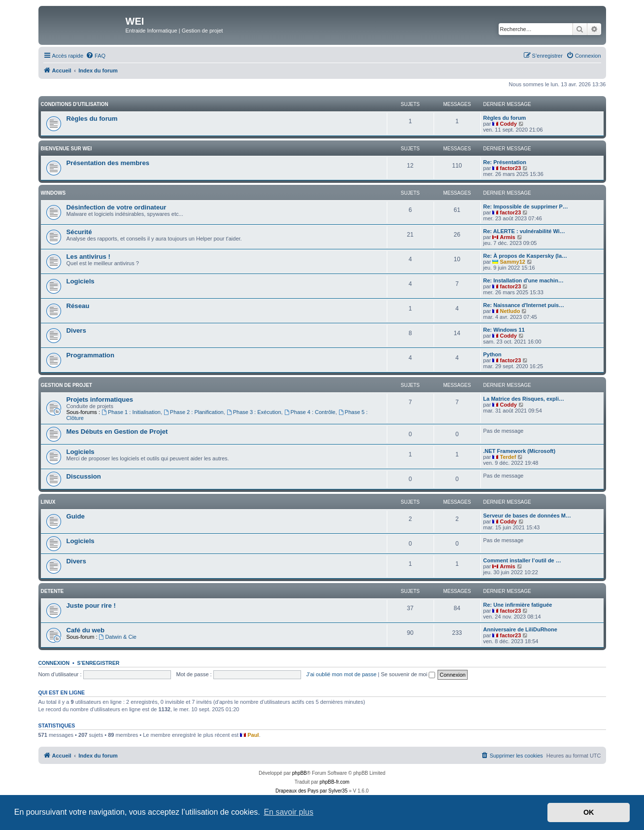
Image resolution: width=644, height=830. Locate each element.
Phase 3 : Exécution (254, 412)
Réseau (78, 306)
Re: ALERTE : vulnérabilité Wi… (524, 231)
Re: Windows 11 (504, 330)
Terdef (508, 457)
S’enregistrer (98, 663)
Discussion (84, 476)
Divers (76, 330)
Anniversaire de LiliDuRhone (520, 629)
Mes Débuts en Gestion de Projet (117, 432)
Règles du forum (92, 119)
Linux (48, 502)
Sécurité (79, 232)
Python (492, 354)
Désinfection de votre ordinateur (117, 207)
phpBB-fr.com (335, 782)
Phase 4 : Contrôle (310, 412)
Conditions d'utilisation (75, 104)
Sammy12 (513, 262)
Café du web (86, 630)
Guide (76, 516)
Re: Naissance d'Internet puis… (524, 305)
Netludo (510, 311)
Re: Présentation (505, 162)
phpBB (300, 773)
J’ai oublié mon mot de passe (341, 674)
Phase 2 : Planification (194, 412)
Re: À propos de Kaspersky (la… (525, 256)
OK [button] (589, 812)
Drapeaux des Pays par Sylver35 (311, 791)
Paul (253, 735)
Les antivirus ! (88, 257)
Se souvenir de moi (408, 674)
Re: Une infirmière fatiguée (518, 605)
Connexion (54, 663)
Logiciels (81, 281)
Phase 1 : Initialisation (131, 412)
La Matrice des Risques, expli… (524, 399)
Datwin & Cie (118, 637)
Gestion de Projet (67, 385)
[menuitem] (96, 56)
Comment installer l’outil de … (522, 560)
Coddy (508, 124)
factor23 (511, 168)
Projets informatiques (100, 399)
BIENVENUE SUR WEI (67, 149)
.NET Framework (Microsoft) (520, 451)
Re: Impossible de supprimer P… (526, 207)
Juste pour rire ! (91, 605)
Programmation (90, 355)
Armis (508, 237)
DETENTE (52, 591)
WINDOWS (53, 193)
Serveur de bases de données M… (527, 516)
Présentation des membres (108, 163)
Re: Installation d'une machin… (524, 280)
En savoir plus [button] (288, 812)
